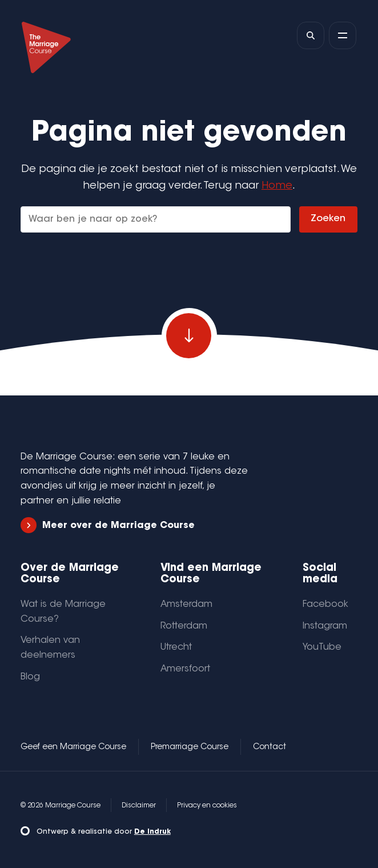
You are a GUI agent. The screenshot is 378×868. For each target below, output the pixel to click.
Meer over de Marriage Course (108, 525)
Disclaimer (139, 806)
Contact (270, 747)
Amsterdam (186, 605)
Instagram (325, 626)
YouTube (322, 647)
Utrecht (176, 647)
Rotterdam (184, 626)
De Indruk (152, 832)
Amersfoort (185, 669)
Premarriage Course (190, 747)
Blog (30, 677)
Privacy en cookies (207, 806)
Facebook (325, 605)
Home (277, 186)
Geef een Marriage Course (73, 747)
